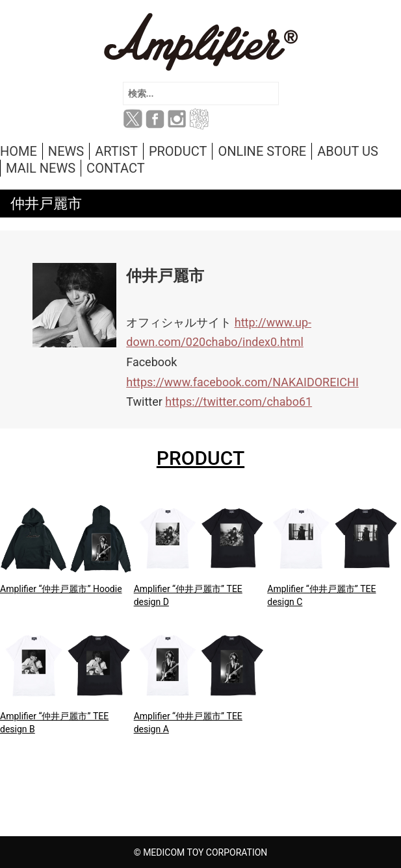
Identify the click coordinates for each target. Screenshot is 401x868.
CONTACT (116, 168)
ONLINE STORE (262, 151)
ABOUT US (348, 151)
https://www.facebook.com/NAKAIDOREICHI (242, 382)
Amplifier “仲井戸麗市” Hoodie (61, 589)
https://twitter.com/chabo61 (239, 402)
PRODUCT (178, 151)
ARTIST (116, 151)
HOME (19, 151)
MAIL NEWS (41, 168)
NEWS (66, 151)
